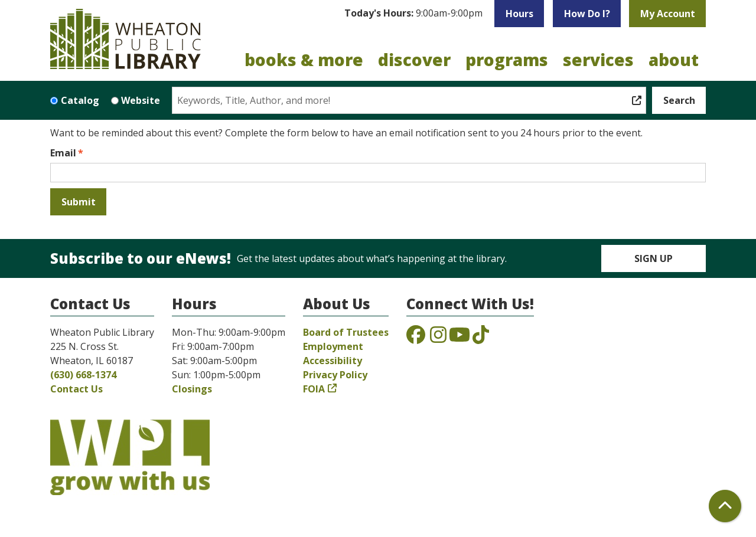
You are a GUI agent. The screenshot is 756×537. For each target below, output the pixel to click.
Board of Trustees (346, 332)
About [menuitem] (674, 60)
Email (63, 153)
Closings (192, 389)
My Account (668, 14)
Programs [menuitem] (507, 60)
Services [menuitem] (598, 60)
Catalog (80, 100)
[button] (413, 14)
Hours (519, 14)
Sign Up (654, 258)
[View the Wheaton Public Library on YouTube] (460, 338)
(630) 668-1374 (83, 375)
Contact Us (76, 389)
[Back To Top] (725, 506)
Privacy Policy (335, 375)
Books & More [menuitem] (304, 60)
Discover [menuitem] (414, 60)
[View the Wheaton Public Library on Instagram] (438, 338)
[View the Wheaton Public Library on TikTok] (481, 338)
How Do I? (587, 14)
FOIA (314, 389)
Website (141, 100)
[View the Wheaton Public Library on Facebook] (416, 338)
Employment (333, 346)
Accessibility (333, 361)
